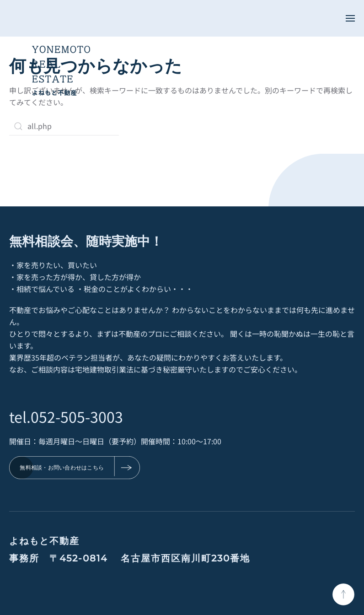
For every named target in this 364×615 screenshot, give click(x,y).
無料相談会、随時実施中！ (86, 240)
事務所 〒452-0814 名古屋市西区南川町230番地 (130, 558)
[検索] (64, 126)
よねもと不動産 (44, 541)
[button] (350, 18)
